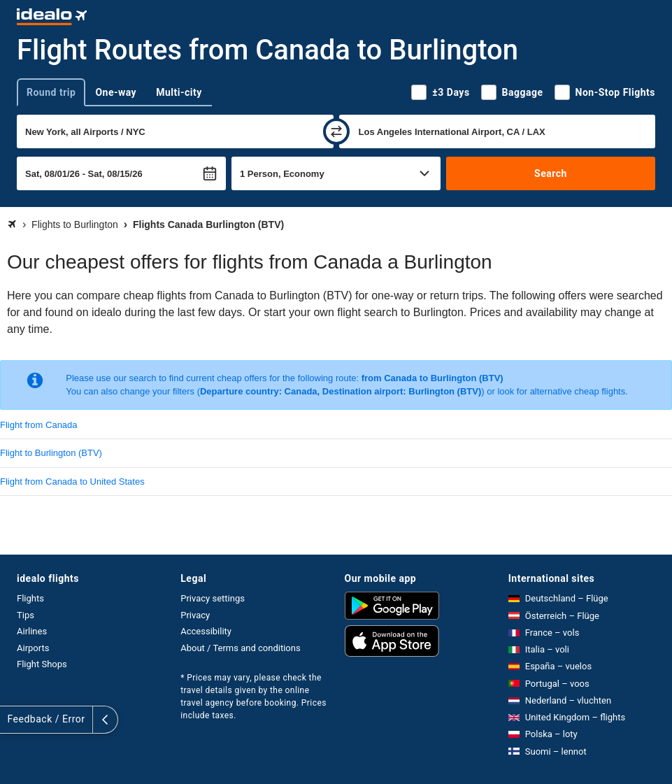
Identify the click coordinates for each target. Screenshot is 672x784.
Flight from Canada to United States (72, 482)
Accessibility (206, 631)
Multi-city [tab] (179, 92)
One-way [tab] (116, 92)
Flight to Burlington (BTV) (51, 453)
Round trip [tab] (51, 92)
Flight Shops (42, 664)
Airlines (32, 631)
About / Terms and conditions (240, 648)
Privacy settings (213, 598)
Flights (30, 598)
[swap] (336, 131)
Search (551, 173)
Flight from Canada (39, 425)
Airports (33, 648)
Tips (26, 615)
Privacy (195, 615)
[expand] (13, 720)
